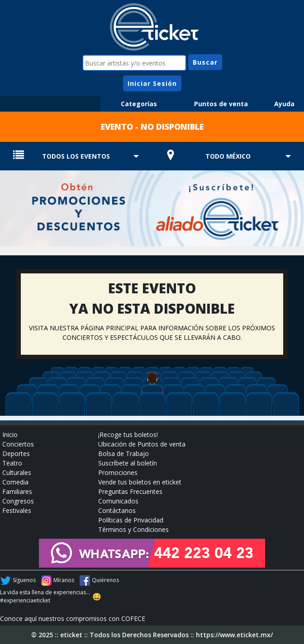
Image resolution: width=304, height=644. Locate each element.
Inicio (10, 435)
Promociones (118, 472)
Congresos (18, 501)
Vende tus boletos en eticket (140, 482)
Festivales (17, 510)
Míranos (64, 580)
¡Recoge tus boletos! (128, 435)
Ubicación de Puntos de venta (142, 444)
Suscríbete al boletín (128, 463)
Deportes (16, 454)
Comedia (15, 482)
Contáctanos (117, 510)
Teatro (12, 463)
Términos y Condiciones (133, 529)
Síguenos (24, 580)
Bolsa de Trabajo (123, 454)
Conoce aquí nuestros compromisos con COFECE (73, 618)
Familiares (17, 491)
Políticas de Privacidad (131, 520)
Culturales (17, 472)
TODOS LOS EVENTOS (76, 156)
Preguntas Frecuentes (130, 491)
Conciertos (18, 444)
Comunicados (118, 501)
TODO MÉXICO (228, 156)
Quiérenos (105, 580)
